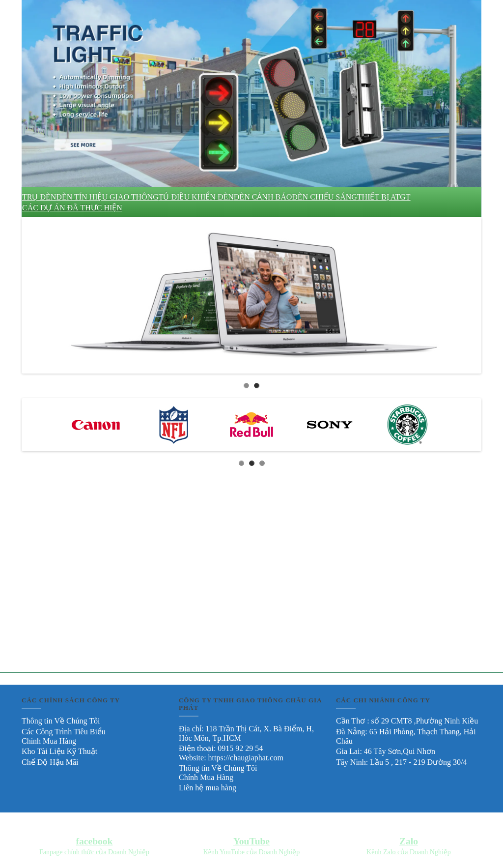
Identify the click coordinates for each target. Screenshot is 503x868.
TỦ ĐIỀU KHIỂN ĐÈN (196, 197)
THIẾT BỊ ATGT (384, 197)
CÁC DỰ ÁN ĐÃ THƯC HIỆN (72, 208)
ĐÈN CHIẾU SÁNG (324, 197)
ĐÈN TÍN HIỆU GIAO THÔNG (107, 197)
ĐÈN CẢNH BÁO (263, 197)
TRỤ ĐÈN (39, 197)
